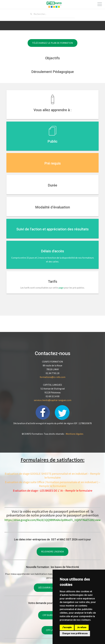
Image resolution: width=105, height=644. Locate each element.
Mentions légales (75, 434)
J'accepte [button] (67, 627)
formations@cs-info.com (53, 377)
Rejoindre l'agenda (52, 552)
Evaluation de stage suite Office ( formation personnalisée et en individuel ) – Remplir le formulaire (53, 484)
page (61, 288)
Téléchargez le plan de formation (52, 43)
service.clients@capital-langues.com (53, 400)
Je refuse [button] (82, 627)
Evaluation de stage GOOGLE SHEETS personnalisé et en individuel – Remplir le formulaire (52, 476)
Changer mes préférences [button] (75, 633)
